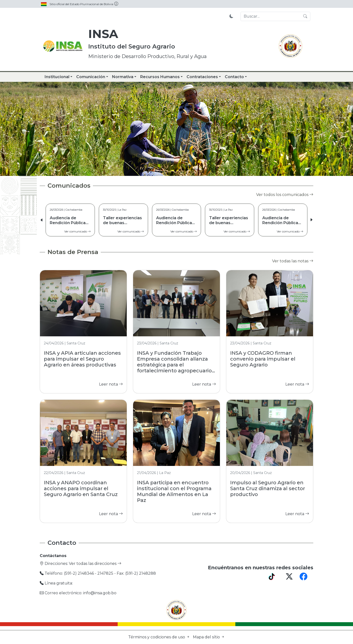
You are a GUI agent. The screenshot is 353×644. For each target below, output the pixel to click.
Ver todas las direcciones (95, 564)
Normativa (123, 77)
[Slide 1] (159, 169)
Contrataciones (202, 77)
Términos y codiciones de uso (160, 637)
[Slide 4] (185, 169)
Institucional (57, 77)
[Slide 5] (194, 169)
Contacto (234, 77)
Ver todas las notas (293, 261)
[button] (311, 220)
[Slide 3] (176, 169)
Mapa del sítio (209, 637)
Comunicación (91, 77)
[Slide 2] (168, 169)
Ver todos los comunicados (285, 195)
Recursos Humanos (160, 77)
